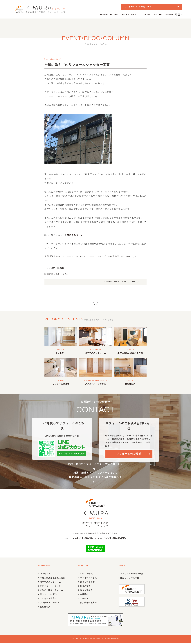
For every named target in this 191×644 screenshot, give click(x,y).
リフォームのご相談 (129, 455)
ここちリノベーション (50, 587)
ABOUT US (169, 15)
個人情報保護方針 (88, 604)
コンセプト (61, 353)
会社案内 (83, 596)
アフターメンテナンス (96, 384)
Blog (124, 282)
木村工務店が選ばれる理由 (130, 353)
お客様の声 (130, 384)
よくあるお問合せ (47, 600)
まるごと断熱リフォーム (51, 591)
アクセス (83, 600)
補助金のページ (74, 235)
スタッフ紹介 (85, 591)
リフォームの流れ (61, 384)
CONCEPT (103, 15)
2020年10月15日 (112, 282)
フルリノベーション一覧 (131, 575)
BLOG (147, 15)
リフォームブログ (135, 282)
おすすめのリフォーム (96, 353)
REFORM (114, 15)
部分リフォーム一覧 (129, 579)
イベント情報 (85, 575)
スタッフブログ (87, 583)
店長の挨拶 (84, 587)
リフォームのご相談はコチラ (138, 7)
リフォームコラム (88, 579)
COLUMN (158, 15)
